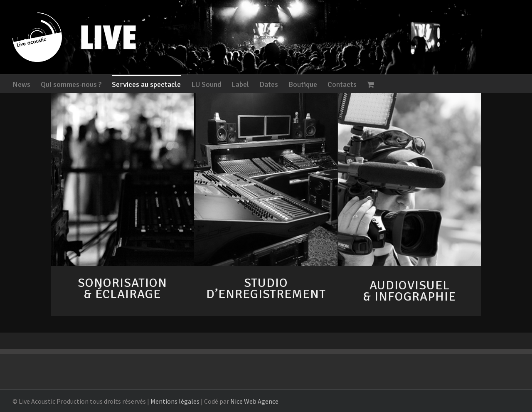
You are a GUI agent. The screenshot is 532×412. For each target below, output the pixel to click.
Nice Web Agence (254, 401)
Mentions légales (175, 401)
